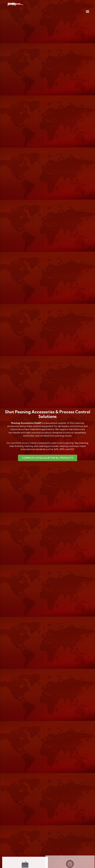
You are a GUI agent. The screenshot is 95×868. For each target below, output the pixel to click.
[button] (88, 12)
